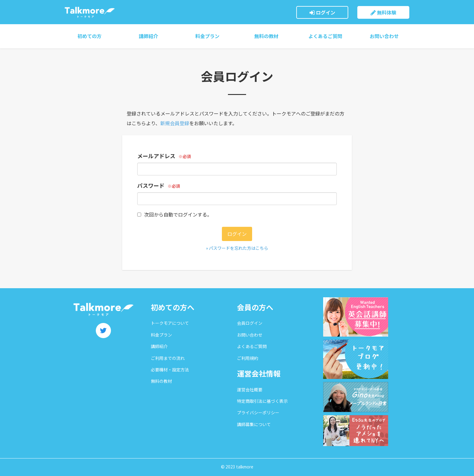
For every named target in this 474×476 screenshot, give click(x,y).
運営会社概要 (250, 390)
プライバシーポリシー (258, 412)
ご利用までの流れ (168, 358)
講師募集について (254, 424)
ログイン (322, 12)
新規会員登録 (175, 123)
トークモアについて (170, 323)
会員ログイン (250, 323)
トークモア (90, 12)
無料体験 (383, 12)
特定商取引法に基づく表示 (262, 401)
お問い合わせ (384, 36)
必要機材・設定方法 (170, 370)
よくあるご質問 (325, 36)
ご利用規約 (248, 358)
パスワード (151, 185)
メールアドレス (156, 156)
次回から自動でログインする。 (175, 214)
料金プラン (207, 36)
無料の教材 (266, 36)
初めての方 (89, 36)
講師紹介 (148, 36)
